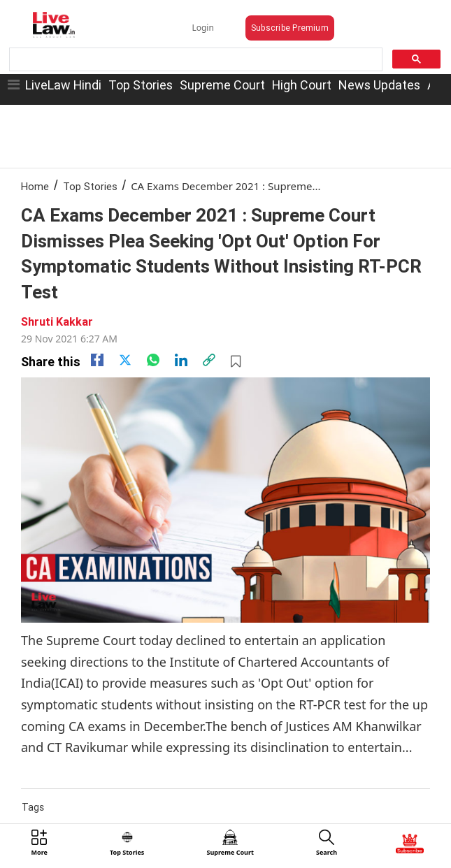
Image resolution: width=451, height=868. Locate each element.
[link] (209, 360)
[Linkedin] (181, 360)
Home (35, 186)
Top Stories (141, 85)
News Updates (379, 85)
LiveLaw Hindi (63, 85)
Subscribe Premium (290, 28)
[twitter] (125, 360)
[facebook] (97, 360)
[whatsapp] (153, 360)
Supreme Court (222, 85)
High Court (302, 85)
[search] (194, 60)
